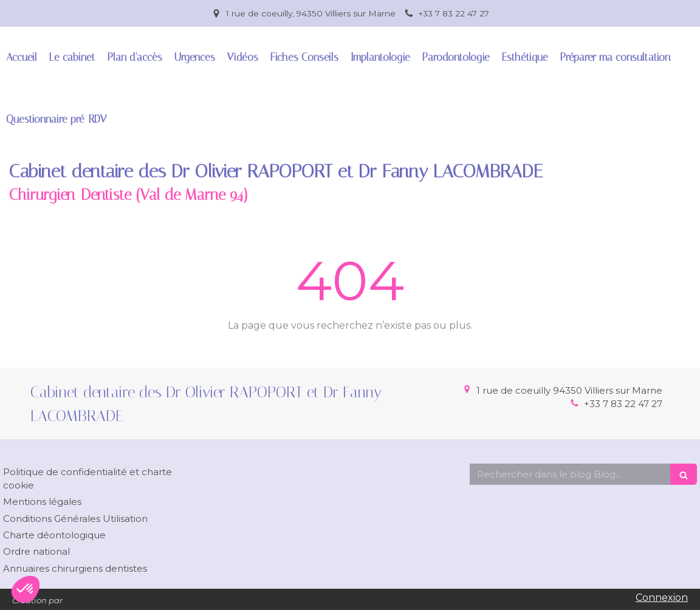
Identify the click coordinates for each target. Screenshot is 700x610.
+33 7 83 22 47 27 (623, 404)
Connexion (662, 598)
